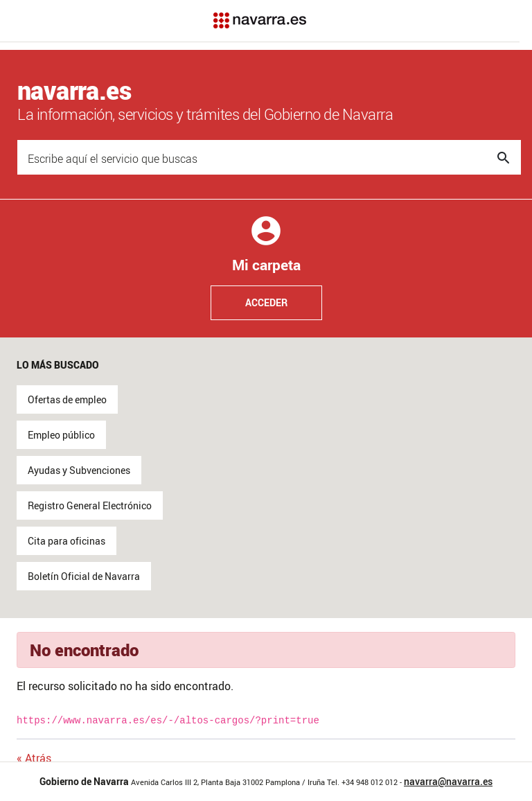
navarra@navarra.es (448, 782)
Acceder (266, 302)
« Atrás (34, 758)
